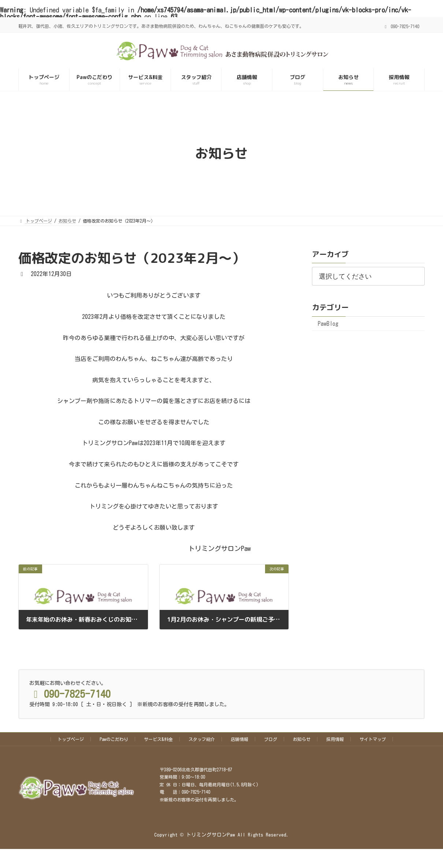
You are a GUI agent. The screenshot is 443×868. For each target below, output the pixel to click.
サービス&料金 (158, 739)
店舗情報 (239, 739)
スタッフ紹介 (202, 739)
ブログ (271, 739)
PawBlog (328, 324)
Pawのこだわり (114, 739)
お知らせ (302, 739)
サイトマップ (373, 739)
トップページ (71, 739)
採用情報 (335, 739)
